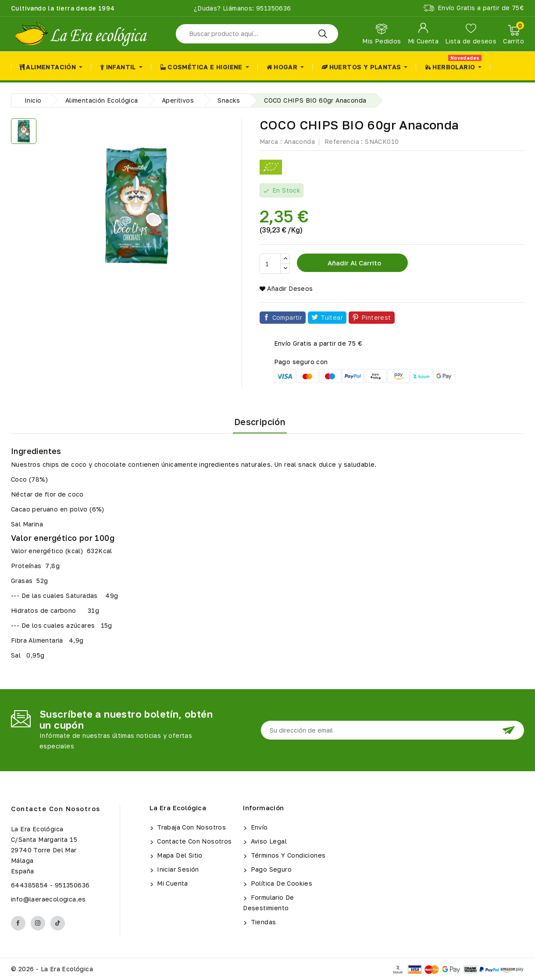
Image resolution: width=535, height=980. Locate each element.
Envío (258, 827)
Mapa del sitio (179, 855)
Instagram (38, 923)
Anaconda (300, 141)
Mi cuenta (172, 883)
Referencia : (344, 141)
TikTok (58, 923)
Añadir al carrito (353, 263)
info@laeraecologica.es (48, 899)
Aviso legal (268, 841)
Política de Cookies (280, 883)
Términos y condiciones (287, 855)
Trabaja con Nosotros (191, 827)
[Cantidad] (270, 264)
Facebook (18, 923)
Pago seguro (270, 869)
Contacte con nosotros (56, 808)
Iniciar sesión (177, 869)
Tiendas (262, 922)
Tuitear (332, 317)
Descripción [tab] (260, 422)
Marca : (271, 141)
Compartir (287, 317)
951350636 (273, 8)
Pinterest (376, 317)
